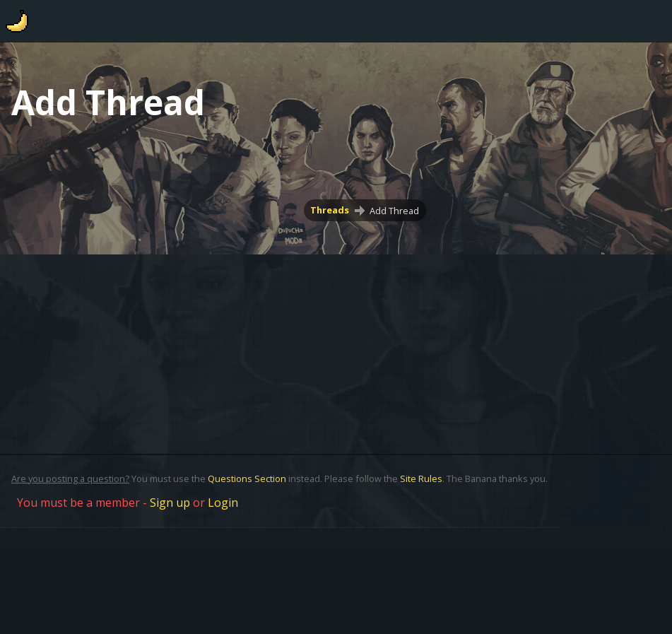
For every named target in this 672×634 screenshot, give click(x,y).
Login (223, 503)
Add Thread (394, 211)
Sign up (170, 503)
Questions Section (247, 479)
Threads (330, 211)
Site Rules (421, 479)
